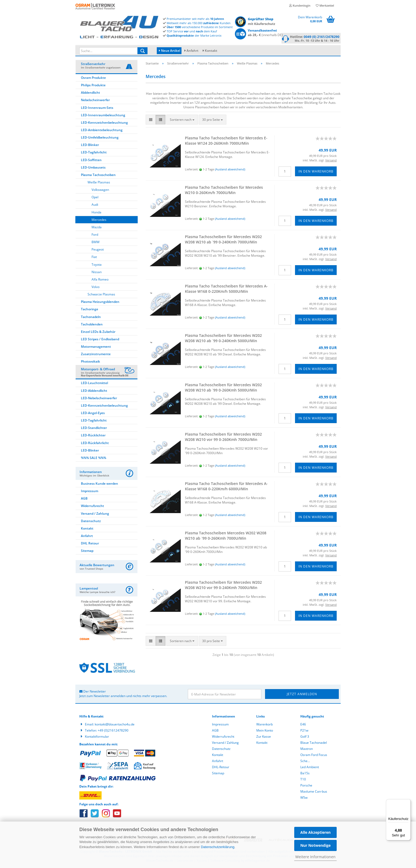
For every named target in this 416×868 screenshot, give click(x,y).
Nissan (97, 273)
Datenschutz (91, 522)
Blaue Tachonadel (314, 743)
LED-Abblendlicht (94, 391)
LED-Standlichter (94, 429)
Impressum (90, 492)
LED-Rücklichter (93, 436)
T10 (303, 780)
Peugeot (98, 250)
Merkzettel (325, 5)
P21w (304, 731)
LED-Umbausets (93, 168)
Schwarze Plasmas (101, 295)
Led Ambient (310, 768)
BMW (96, 243)
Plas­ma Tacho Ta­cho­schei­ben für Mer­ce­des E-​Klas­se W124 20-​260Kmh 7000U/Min (226, 141)
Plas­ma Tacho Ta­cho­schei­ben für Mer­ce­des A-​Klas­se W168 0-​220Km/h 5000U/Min (226, 289)
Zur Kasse (264, 737)
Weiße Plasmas (99, 183)
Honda (96, 213)
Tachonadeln (91, 318)
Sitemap (87, 551)
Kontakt (211, 51)
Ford (95, 235)
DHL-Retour (221, 768)
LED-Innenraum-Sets (97, 108)
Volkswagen (100, 190)
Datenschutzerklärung (218, 847)
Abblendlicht (90, 93)
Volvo (96, 288)
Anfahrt (192, 51)
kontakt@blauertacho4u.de (115, 725)
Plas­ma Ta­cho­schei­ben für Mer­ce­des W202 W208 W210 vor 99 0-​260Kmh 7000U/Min (223, 438)
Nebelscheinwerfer (95, 101)
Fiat (94, 258)
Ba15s (305, 774)
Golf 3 (305, 737)
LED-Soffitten (91, 161)
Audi (95, 205)
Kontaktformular (97, 737)
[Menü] (408, 802)
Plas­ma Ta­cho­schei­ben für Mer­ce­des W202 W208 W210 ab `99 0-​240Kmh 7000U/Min (223, 240)
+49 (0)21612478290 (113, 731)
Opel (95, 198)
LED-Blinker (90, 146)
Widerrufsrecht (92, 507)
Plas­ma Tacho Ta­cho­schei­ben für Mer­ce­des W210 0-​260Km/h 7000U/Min (224, 191)
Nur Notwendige (315, 845)
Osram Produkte (93, 78)
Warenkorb (265, 725)
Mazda (97, 228)
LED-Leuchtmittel (94, 384)
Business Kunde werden (99, 484)
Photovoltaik (90, 362)
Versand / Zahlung (95, 514)
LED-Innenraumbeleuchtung (103, 116)
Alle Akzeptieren (315, 832)
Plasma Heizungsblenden (100, 302)
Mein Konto (265, 731)
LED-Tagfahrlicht (94, 153)
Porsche (306, 786)
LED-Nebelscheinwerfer (99, 399)
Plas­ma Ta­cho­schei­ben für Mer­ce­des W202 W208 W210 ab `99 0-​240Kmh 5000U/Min (223, 339)
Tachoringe (90, 310)
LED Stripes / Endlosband (100, 340)
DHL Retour (90, 544)
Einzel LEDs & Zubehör (98, 332)
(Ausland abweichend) (230, 170)
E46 (303, 725)
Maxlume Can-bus (314, 792)
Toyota (97, 265)
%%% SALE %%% (94, 459)
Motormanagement (96, 347)
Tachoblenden (92, 325)
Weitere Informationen (315, 857)
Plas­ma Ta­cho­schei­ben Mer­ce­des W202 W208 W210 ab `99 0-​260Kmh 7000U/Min (226, 536)
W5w (304, 798)
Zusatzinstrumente (96, 355)
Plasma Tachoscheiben (98, 176)
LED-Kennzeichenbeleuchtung (104, 123)
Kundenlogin (300, 5)
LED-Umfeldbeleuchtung (100, 138)
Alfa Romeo (100, 280)
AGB (84, 499)
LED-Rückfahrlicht (95, 444)
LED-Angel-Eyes (93, 414)
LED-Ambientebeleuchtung (102, 131)
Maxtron (307, 749)
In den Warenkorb (316, 172)
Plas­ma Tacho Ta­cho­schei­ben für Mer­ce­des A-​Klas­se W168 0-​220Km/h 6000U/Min (226, 487)
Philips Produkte (93, 86)
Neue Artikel (170, 51)
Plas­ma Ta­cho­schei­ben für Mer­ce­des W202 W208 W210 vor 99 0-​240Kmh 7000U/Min (223, 586)
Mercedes (99, 220)
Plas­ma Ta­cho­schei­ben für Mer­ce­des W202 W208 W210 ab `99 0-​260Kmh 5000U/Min (223, 388)
